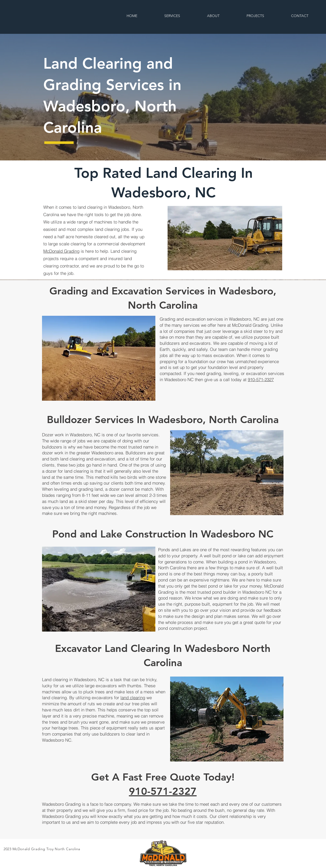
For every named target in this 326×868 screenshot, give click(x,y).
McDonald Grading (61, 251)
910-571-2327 (261, 379)
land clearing (133, 698)
